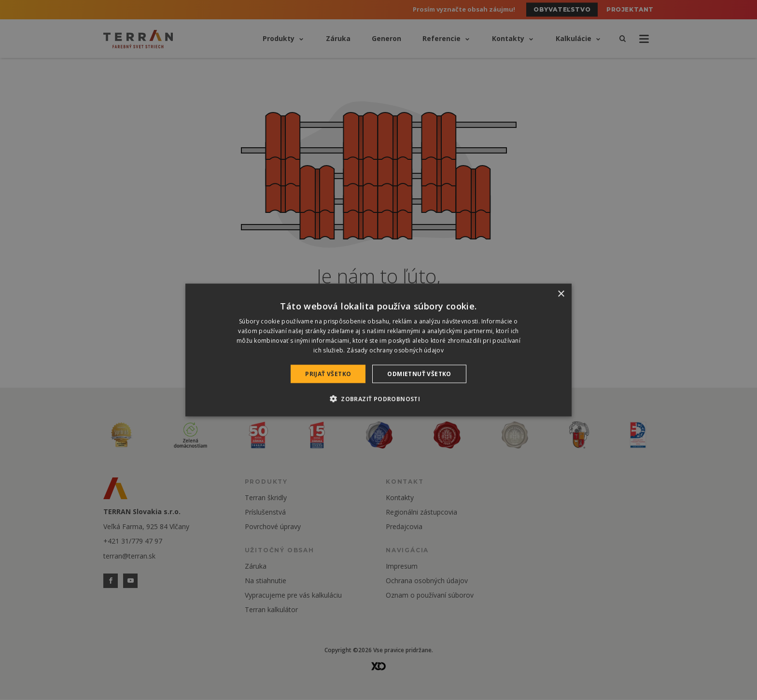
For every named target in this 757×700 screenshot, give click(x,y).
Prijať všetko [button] (328, 373)
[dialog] (378, 350)
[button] (378, 398)
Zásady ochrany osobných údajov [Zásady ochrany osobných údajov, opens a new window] (395, 350)
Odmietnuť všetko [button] (419, 373)
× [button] (561, 294)
